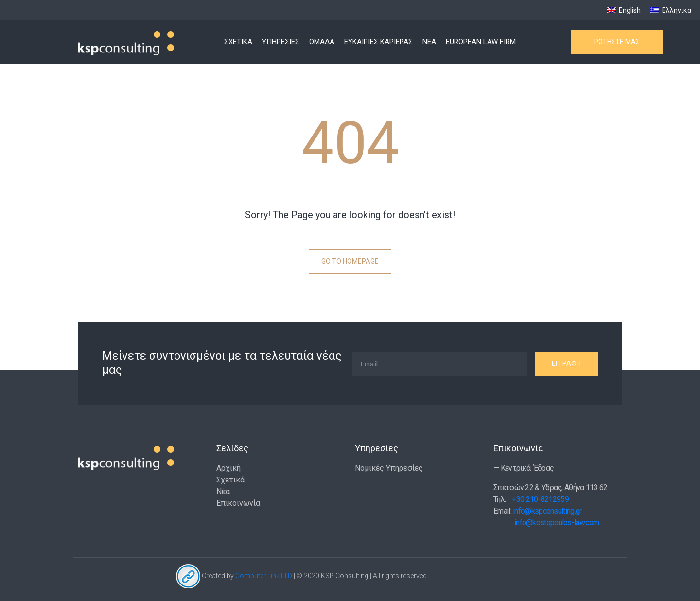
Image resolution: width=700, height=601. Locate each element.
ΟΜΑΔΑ (322, 42)
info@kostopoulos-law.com (557, 523)
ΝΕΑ (429, 42)
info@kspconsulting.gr (547, 511)
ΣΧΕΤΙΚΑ (238, 42)
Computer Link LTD (264, 576)
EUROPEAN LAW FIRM (481, 42)
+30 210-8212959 (540, 499)
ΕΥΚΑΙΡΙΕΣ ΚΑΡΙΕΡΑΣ (378, 42)
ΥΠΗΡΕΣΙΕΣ (281, 42)
